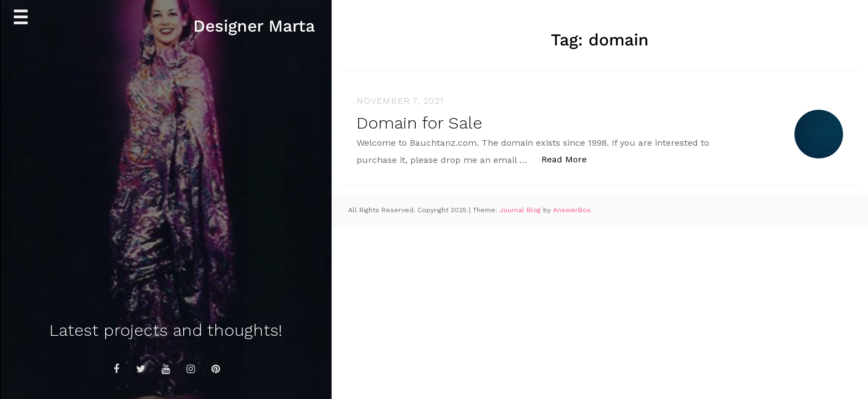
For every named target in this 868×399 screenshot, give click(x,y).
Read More (570, 159)
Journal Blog (521, 210)
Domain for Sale (419, 123)
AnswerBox (572, 210)
